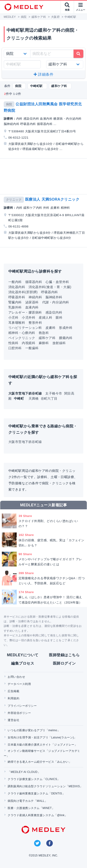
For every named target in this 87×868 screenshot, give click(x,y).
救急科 (44, 333)
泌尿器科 (32, 302)
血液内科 (32, 307)
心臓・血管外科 (57, 282)
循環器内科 (34, 282)
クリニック (14, 200)
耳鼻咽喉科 (17, 323)
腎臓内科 (15, 302)
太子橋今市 (54, 393)
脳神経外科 (54, 297)
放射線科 (59, 343)
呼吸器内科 (49, 292)
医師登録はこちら (64, 655)
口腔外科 (15, 348)
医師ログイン (64, 663)
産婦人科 (45, 317)
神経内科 (35, 297)
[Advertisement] (44, 176)
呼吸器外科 (17, 297)
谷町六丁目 (49, 398)
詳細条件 (43, 74)
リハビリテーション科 (25, 328)
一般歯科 (32, 348)
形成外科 (66, 328)
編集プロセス (23, 663)
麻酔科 (44, 343)
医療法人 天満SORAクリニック (52, 199)
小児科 (13, 317)
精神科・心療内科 (22, 333)
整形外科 (35, 323)
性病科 (13, 343)
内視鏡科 (29, 343)
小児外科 (29, 317)
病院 (9, 104)
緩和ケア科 (47, 338)
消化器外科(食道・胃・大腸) (50, 287)
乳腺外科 (15, 307)
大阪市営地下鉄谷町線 (25, 442)
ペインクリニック (22, 338)
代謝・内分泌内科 (56, 302)
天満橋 (34, 398)
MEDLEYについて (23, 655)
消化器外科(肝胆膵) (23, 292)
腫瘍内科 (66, 338)
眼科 (59, 317)
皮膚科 (50, 328)
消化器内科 (17, 287)
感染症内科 (54, 312)
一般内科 (15, 282)
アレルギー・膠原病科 (25, 312)
